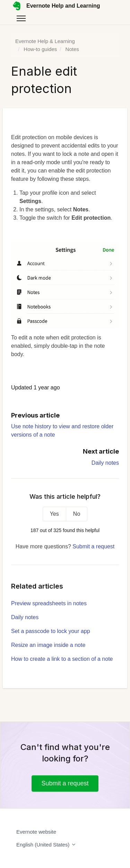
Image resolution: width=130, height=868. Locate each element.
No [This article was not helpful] (77, 514)
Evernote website (36, 832)
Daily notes (105, 463)
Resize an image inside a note (48, 645)
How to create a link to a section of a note (62, 659)
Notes (72, 49)
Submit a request (93, 546)
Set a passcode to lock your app (51, 631)
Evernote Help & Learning (45, 41)
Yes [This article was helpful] (54, 514)
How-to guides (40, 49)
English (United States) (46, 845)
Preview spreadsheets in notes (49, 603)
